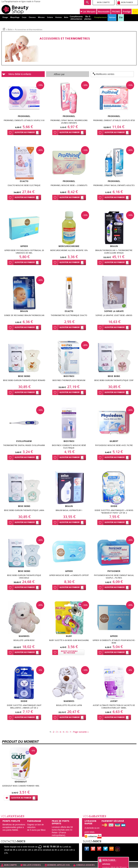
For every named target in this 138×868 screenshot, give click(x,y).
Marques (88, 12)
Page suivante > (81, 732)
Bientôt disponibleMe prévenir (69, 652)
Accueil (4, 29)
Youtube (94, 849)
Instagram (118, 849)
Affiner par (59, 74)
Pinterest (100, 849)
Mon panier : (109, 860)
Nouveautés (104, 12)
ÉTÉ (135, 12)
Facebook (87, 849)
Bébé (10, 30)
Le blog (112, 849)
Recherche (87, 3)
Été (121, 18)
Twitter (106, 849)
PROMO (116, 12)
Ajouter (25, 132)
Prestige (127, 12)
